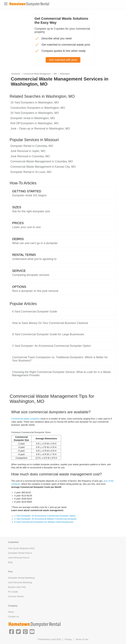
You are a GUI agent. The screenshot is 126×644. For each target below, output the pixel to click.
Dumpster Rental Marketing (21, 578)
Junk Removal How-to (19, 558)
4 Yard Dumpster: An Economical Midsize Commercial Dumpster (45, 519)
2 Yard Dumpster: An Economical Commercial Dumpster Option (45, 516)
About (11, 612)
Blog (10, 562)
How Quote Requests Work (21, 548)
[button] (12, 631)
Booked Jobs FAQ (17, 587)
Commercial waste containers (26, 419)
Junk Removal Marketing (20, 582)
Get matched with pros (63, 60)
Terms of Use (82, 639)
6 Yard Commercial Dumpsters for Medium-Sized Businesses (44, 522)
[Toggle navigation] (6, 4)
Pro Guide (13, 592)
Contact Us (13, 617)
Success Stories (16, 596)
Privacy (68, 639)
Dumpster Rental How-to (20, 553)
